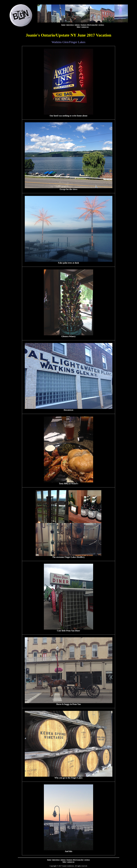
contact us (85, 27)
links (78, 27)
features (84, 25)
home (63, 25)
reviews (101, 25)
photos (77, 25)
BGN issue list (92, 25)
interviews (70, 25)
